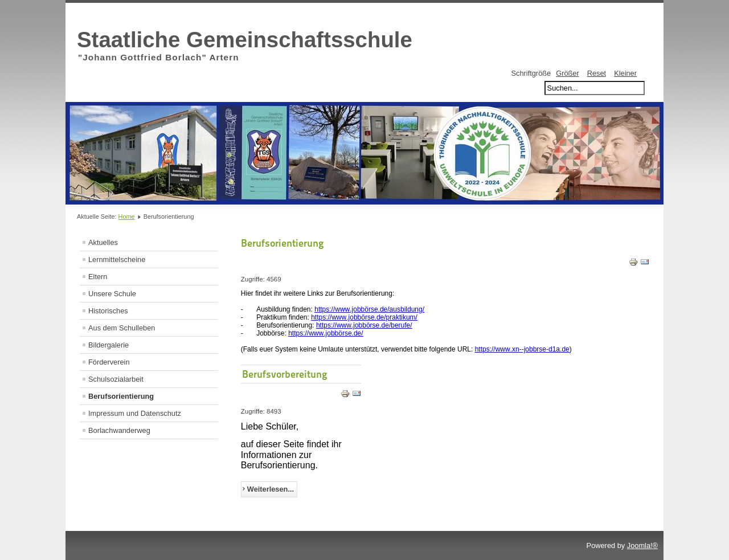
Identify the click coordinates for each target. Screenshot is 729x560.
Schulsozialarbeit (116, 379)
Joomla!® (642, 545)
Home (127, 216)
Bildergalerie (108, 345)
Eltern (98, 277)
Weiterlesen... (271, 489)
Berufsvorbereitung (285, 374)
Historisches (108, 311)
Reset (597, 73)
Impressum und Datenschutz (135, 413)
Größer (568, 73)
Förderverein (109, 362)
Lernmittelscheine (117, 259)
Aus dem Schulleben (122, 328)
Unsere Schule (112, 294)
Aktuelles (103, 242)
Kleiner (625, 73)
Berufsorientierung (121, 396)
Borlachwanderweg (119, 430)
